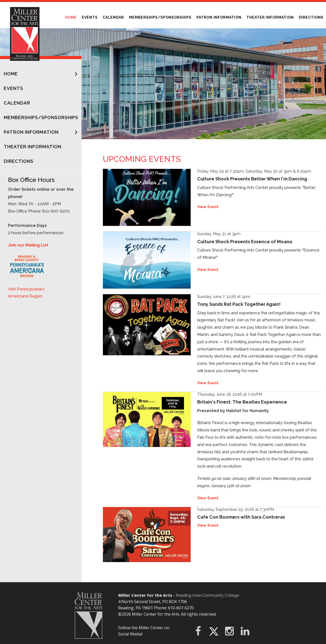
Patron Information (220, 16)
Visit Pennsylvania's (26, 289)
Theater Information (270, 17)
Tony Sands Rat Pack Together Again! (239, 304)
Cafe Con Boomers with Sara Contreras (241, 517)
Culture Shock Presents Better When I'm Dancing (252, 179)
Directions (311, 17)
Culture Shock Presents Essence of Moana (245, 242)
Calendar (113, 17)
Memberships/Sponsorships (160, 17)
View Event (208, 207)
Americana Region (25, 296)
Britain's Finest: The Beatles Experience (242, 402)
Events (90, 17)
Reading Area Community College (207, 595)
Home (72, 16)
